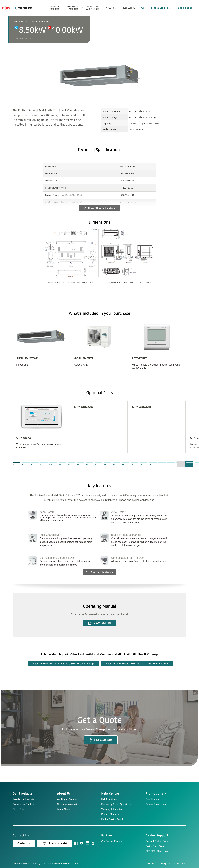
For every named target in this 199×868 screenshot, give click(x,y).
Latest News (64, 809)
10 (96, 464)
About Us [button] (111, 8)
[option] (71, 259)
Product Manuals (110, 814)
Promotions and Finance (93, 8)
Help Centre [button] (129, 8)
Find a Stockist (160, 8)
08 (78, 464)
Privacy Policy (167, 864)
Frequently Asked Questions (116, 804)
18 (168, 464)
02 (23, 464)
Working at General (67, 799)
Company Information (68, 804)
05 (50, 464)
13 (123, 464)
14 (132, 464)
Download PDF (100, 623)
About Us (64, 794)
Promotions (154, 794)
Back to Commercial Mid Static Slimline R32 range (137, 664)
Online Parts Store (155, 846)
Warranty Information (112, 809)
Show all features (99, 572)
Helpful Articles (109, 799)
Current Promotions (156, 804)
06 (60, 464)
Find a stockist (55, 843)
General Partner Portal (157, 841)
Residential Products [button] (54, 8)
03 (32, 464)
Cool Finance (152, 799)
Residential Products (23, 799)
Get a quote (185, 8)
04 (41, 464)
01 (14, 464)
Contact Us (24, 843)
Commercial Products (24, 804)
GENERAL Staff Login (157, 851)
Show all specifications (99, 208)
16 (150, 464)
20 (187, 464)
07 (69, 464)
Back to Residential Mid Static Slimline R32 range (64, 664)
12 (114, 464)
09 (87, 464)
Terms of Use (153, 864)
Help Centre (110, 794)
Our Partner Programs (113, 841)
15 (141, 464)
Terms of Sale (180, 864)
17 (159, 464)
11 (105, 464)
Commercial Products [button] (73, 8)
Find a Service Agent (112, 819)
